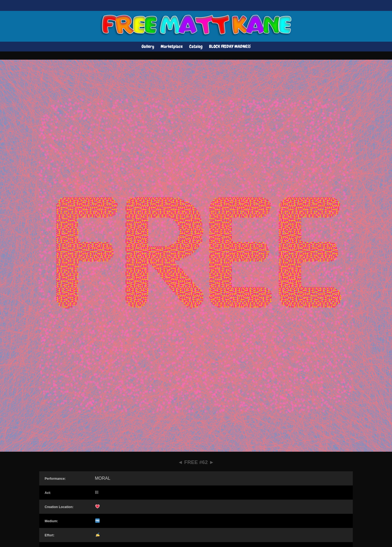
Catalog (196, 46)
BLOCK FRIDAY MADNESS (230, 46)
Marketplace (172, 46)
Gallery (148, 46)
